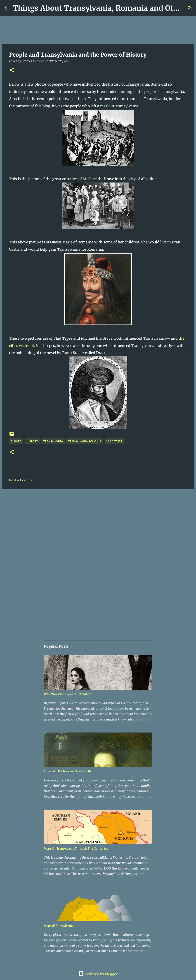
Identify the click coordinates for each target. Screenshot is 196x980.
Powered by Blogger (98, 974)
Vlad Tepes (114, 441)
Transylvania (53, 441)
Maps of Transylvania (59, 926)
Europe (16, 441)
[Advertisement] (98, 528)
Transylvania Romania (85, 441)
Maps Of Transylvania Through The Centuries (76, 848)
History (32, 441)
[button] (12, 70)
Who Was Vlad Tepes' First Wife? (67, 694)
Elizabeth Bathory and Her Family (68, 771)
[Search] (190, 8)
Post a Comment (22, 480)
